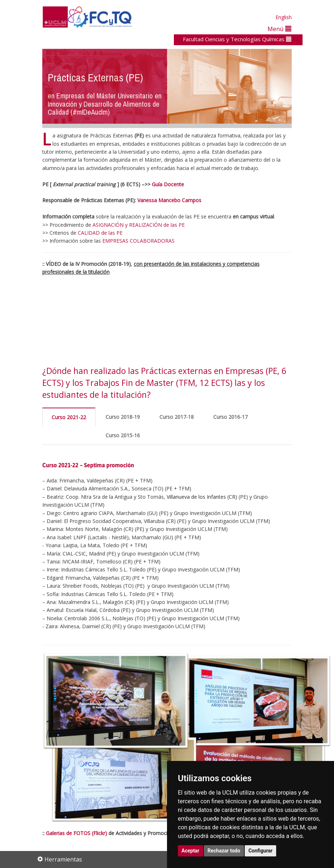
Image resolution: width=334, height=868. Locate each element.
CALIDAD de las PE (100, 233)
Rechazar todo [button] (224, 851)
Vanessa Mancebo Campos (169, 200)
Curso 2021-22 (69, 417)
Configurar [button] (260, 851)
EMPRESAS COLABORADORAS (138, 241)
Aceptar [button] (190, 851)
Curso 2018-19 (123, 417)
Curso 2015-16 (123, 435)
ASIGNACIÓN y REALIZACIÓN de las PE (139, 225)
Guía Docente (168, 184)
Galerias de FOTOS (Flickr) (76, 833)
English (284, 17)
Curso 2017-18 (177, 417)
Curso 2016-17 (230, 417)
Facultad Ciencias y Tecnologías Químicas (237, 39)
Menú (279, 29)
